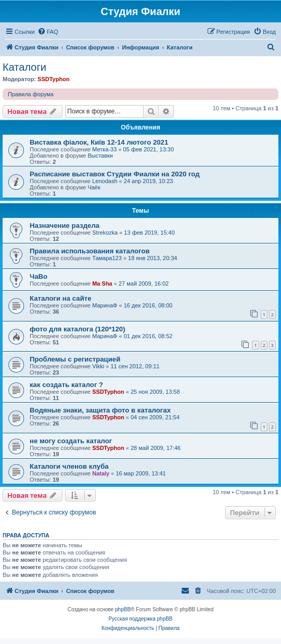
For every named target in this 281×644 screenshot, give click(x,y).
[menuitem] (48, 32)
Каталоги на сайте (61, 298)
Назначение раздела (65, 226)
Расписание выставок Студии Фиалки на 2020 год (115, 174)
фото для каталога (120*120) (78, 329)
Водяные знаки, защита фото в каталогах (100, 410)
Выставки (100, 156)
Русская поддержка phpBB (140, 619)
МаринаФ (105, 305)
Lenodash (105, 181)
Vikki (98, 366)
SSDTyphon (54, 79)
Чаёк (94, 187)
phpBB (123, 609)
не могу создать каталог (71, 441)
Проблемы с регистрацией (75, 359)
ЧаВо (39, 276)
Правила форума (31, 94)
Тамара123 (107, 258)
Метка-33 (104, 149)
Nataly (101, 473)
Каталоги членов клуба (69, 466)
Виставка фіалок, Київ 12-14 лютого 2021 (99, 142)
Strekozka (105, 233)
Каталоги (24, 67)
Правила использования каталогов (90, 251)
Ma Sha (102, 284)
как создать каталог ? (66, 385)
